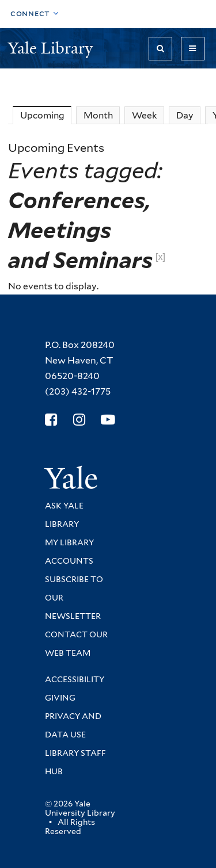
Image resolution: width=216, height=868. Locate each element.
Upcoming (46, 115)
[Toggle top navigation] (35, 14)
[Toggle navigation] (193, 49)
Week (145, 115)
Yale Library (52, 48)
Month (98, 115)
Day (185, 115)
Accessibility (75, 679)
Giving (60, 698)
